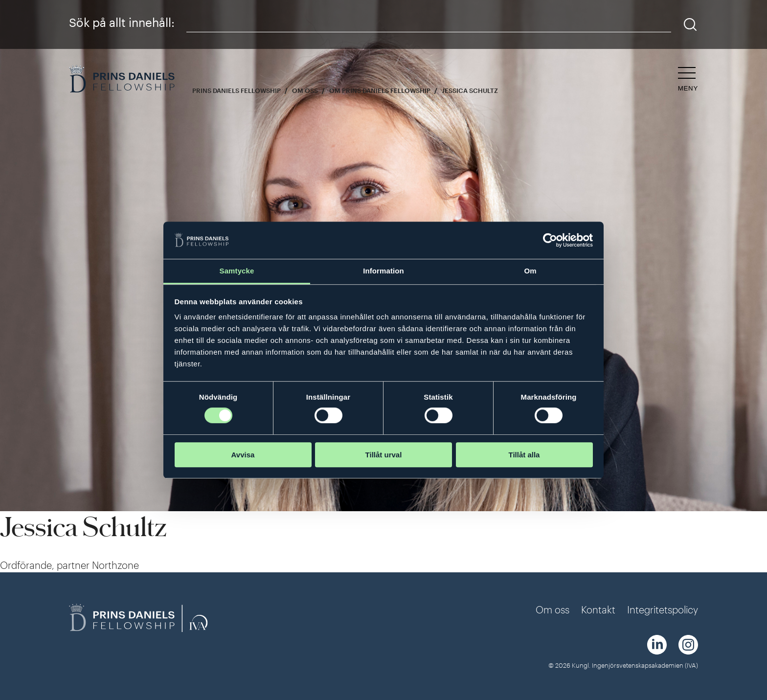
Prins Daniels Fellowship (237, 91)
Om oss (305, 91)
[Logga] (123, 80)
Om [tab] (530, 271)
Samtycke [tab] (237, 271)
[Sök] (690, 25)
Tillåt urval (384, 455)
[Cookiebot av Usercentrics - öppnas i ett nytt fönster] (550, 240)
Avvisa (243, 455)
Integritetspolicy (663, 610)
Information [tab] (383, 271)
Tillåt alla (524, 455)
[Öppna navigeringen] (688, 79)
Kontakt (598, 610)
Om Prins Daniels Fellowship (380, 91)
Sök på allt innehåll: (122, 22)
